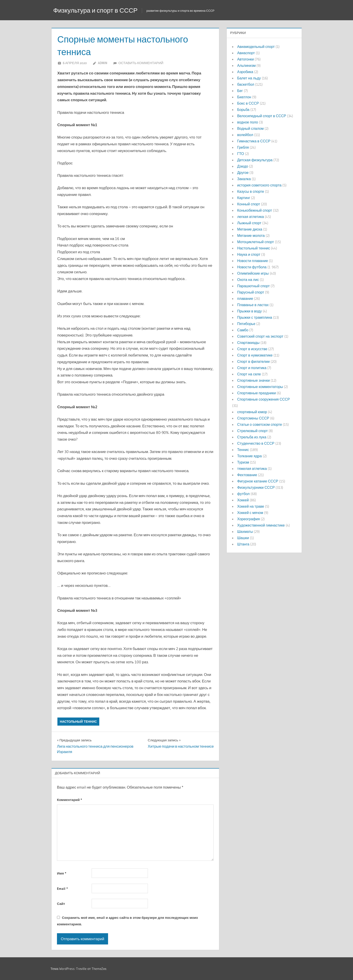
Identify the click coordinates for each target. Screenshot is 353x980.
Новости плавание (252, 261)
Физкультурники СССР (256, 487)
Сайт (61, 904)
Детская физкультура (255, 160)
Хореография (248, 519)
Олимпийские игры (253, 273)
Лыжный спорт (249, 223)
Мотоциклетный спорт (255, 242)
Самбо (243, 330)
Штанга (243, 544)
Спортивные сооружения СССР (263, 399)
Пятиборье (246, 324)
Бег (240, 91)
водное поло (247, 122)
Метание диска (250, 229)
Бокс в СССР (248, 103)
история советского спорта (259, 185)
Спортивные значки (253, 380)
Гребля (243, 147)
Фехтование (247, 475)
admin (103, 63)
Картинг (244, 198)
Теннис (243, 450)
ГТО (240, 154)
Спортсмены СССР (253, 418)
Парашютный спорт (253, 286)
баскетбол (246, 84)
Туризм (243, 462)
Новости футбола (252, 267)
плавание (245, 298)
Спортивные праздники (256, 393)
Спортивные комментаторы (260, 387)
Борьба (243, 110)
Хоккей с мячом (250, 513)
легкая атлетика (250, 217)
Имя (62, 873)
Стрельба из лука (252, 437)
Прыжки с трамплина (255, 317)
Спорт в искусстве (252, 349)
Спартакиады (248, 343)
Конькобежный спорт (255, 210)
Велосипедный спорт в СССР (261, 116)
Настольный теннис (78, 722)
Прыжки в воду (249, 311)
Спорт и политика (252, 368)
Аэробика (245, 72)
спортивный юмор (252, 412)
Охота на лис (248, 280)
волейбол (245, 135)
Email (62, 889)
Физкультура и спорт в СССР (101, 10)
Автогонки (245, 59)
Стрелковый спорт (252, 431)
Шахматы (245, 531)
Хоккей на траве (250, 506)
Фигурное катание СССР (258, 481)
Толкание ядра (249, 456)
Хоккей (243, 500)
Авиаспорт (246, 53)
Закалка (244, 179)
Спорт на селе (249, 374)
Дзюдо (243, 166)
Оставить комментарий (141, 63)
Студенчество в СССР (256, 443)
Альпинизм (246, 65)
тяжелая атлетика (252, 469)
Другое (243, 173)
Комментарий (69, 800)
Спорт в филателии (253, 361)
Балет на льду (249, 78)
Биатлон (244, 97)
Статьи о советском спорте (259, 424)
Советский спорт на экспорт (260, 336)
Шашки (243, 538)
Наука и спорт (249, 254)
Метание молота (251, 235)
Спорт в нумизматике (255, 355)
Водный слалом (250, 128)
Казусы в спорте (250, 191)
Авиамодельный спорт (256, 47)
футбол (243, 494)
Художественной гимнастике (261, 525)
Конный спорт (249, 204)
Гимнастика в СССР (254, 141)
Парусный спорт (251, 292)
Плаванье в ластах (253, 305)
